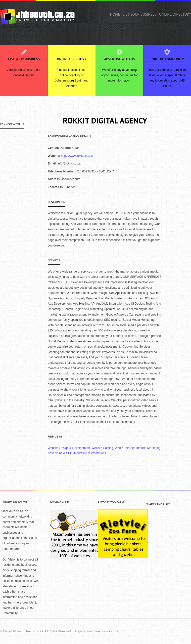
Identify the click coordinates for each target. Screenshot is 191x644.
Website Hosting (102, 448)
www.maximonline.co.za (102, 631)
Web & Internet (125, 448)
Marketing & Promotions (90, 453)
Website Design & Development (69, 448)
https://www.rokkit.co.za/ (77, 156)
